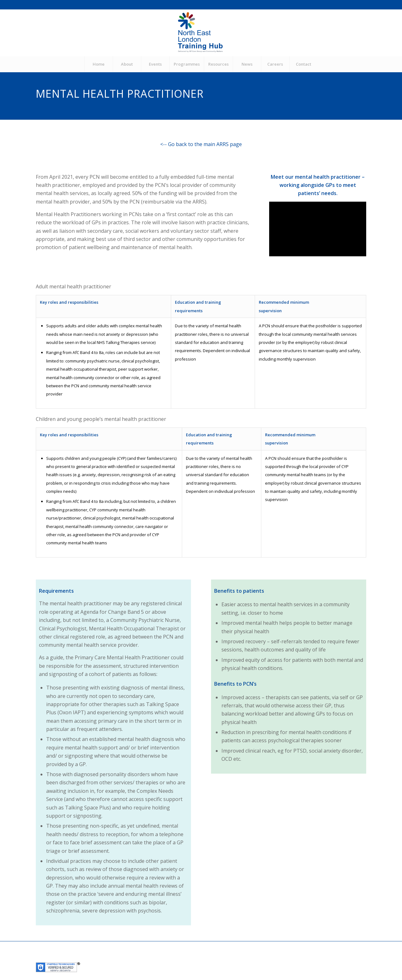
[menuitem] (99, 64)
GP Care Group (139, 958)
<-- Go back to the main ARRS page (201, 144)
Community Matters (176, 958)
